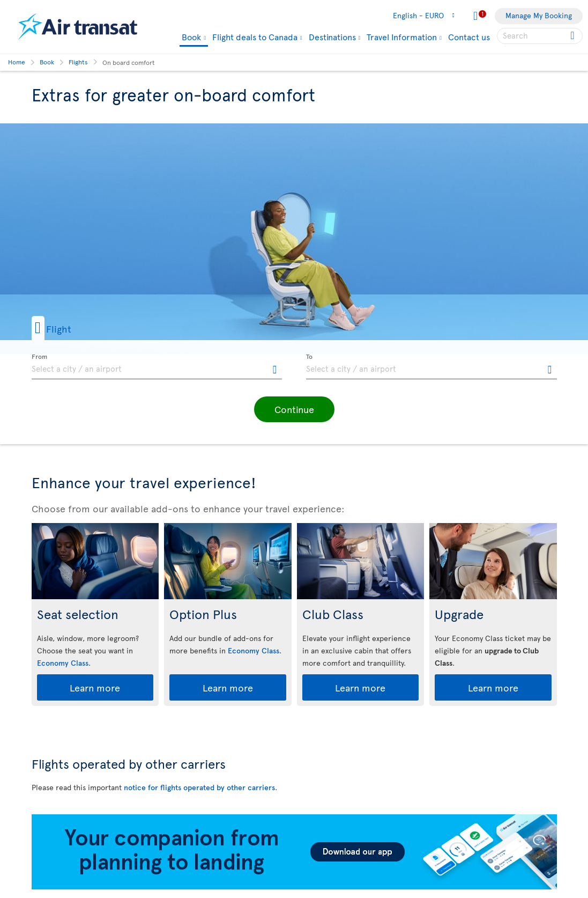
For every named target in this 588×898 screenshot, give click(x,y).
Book (191, 37)
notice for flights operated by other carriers (199, 787)
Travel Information (402, 36)
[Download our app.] (294, 886)
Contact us (469, 36)
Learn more (95, 687)
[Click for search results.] (573, 36)
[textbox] (157, 367)
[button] (69, 328)
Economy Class (63, 663)
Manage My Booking (539, 15)
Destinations (332, 36)
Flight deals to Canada (255, 36)
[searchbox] (540, 36)
